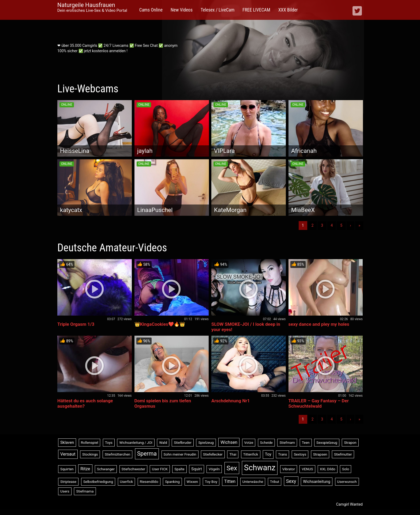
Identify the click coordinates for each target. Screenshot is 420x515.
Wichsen (229, 442)
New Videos (182, 10)
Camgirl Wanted (349, 504)
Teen (306, 443)
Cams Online (151, 10)
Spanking (172, 482)
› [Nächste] (350, 225)
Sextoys (300, 454)
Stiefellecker (213, 454)
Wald (163, 443)
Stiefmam (287, 443)
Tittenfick (251, 454)
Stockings (90, 454)
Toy (268, 454)
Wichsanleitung (317, 482)
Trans (282, 454)
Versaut (68, 454)
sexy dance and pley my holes (319, 324)
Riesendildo (149, 482)
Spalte (179, 469)
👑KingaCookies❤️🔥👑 (160, 324)
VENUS (307, 469)
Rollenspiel (90, 443)
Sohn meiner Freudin (180, 454)
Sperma (147, 454)
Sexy (291, 481)
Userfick (127, 482)
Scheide (266, 443)
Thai (233, 454)
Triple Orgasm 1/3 (76, 324)
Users (65, 491)
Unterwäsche (253, 482)
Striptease (68, 482)
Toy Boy (211, 482)
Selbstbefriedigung (98, 482)
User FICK (160, 469)
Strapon (350, 443)
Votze (249, 443)
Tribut (275, 482)
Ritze (85, 469)
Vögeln (214, 469)
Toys (109, 443)
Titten (230, 481)
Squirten (67, 469)
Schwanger (106, 469)
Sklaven (67, 442)
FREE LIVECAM (256, 10)
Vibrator (289, 469)
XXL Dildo (328, 469)
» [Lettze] (359, 225)
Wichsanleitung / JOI (136, 443)
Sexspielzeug (327, 443)
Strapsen (320, 454)
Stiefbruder (183, 443)
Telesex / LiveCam (217, 10)
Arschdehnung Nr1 (231, 401)
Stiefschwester (133, 469)
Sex (232, 468)
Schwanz (260, 468)
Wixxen (192, 482)
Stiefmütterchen (117, 454)
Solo (346, 469)
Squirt (197, 469)
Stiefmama (85, 491)
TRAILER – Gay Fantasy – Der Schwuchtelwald (319, 403)
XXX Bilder (288, 10)
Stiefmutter (343, 454)
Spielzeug (206, 443)
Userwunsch (347, 482)
